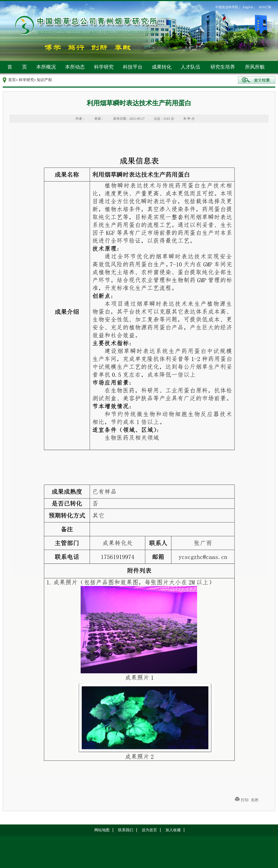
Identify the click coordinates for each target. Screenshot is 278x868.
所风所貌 (255, 67)
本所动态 (75, 67)
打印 (245, 800)
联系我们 (126, 830)
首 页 (17, 67)
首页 (12, 80)
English (248, 7)
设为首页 (149, 830)
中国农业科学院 (227, 7)
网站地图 (102, 830)
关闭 (255, 800)
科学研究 (104, 67)
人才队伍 (191, 67)
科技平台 (133, 67)
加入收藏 (173, 830)
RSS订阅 (265, 7)
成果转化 (162, 67)
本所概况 (46, 67)
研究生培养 (223, 67)
